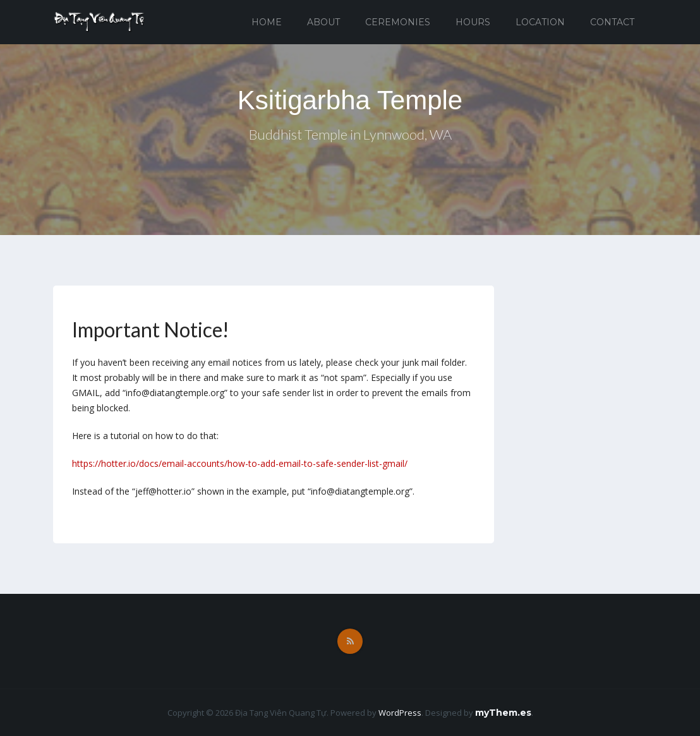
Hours (473, 22)
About (323, 22)
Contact (612, 22)
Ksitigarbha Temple (350, 100)
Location (540, 22)
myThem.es (503, 713)
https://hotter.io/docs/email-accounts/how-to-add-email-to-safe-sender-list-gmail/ (240, 463)
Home (267, 22)
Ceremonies (398, 22)
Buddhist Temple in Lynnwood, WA (350, 134)
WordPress (400, 713)
